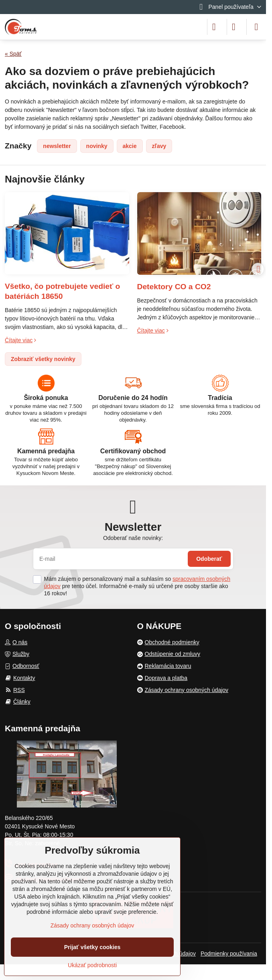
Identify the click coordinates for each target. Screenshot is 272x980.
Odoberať (209, 559)
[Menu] (256, 27)
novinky (97, 146)
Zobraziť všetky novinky (43, 359)
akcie (130, 146)
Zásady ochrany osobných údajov (92, 925)
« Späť (13, 54)
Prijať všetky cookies (92, 947)
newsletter (57, 146)
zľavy (159, 146)
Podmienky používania (229, 954)
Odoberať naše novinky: (133, 538)
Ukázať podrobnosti (92, 965)
